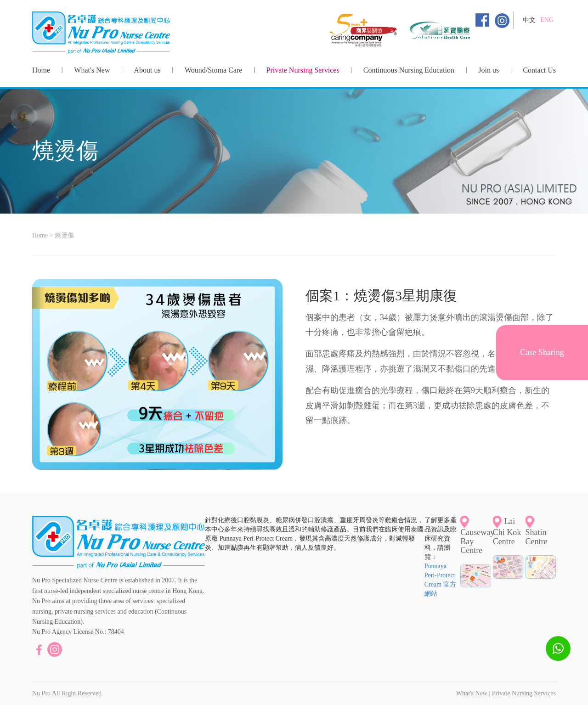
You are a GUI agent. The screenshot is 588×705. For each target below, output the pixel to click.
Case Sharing (542, 352)
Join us (489, 70)
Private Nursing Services (303, 70)
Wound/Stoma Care (213, 70)
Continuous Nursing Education (409, 70)
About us (147, 70)
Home (41, 70)
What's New (92, 70)
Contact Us (539, 70)
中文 (529, 20)
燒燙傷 (64, 235)
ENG (547, 20)
